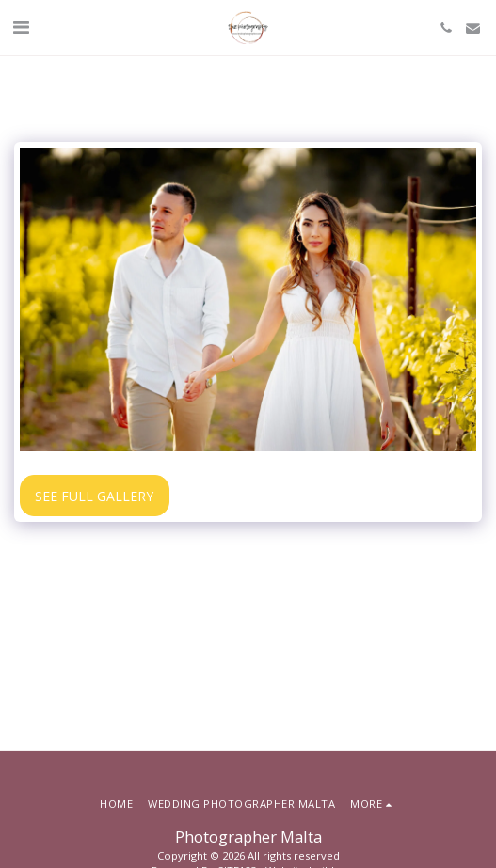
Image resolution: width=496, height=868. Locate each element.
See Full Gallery (94, 496)
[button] (21, 27)
